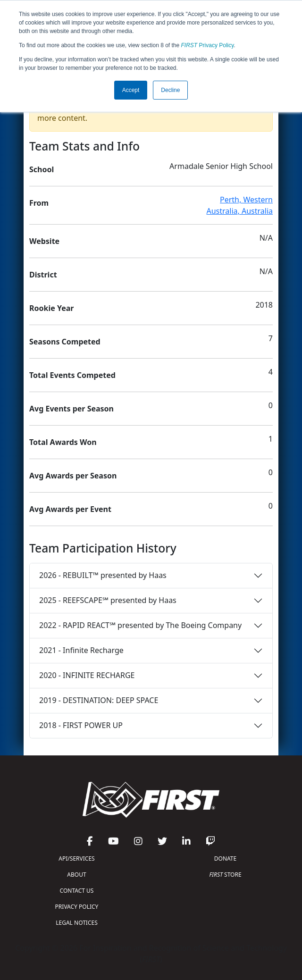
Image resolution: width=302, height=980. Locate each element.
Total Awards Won (63, 442)
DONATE (225, 859)
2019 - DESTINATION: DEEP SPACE (99, 700)
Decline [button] (170, 90)
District (43, 275)
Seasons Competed (65, 342)
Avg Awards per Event (70, 509)
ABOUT (76, 875)
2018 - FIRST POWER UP (81, 725)
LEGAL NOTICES (77, 923)
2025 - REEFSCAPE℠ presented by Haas (108, 600)
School (42, 169)
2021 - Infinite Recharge (81, 650)
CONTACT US (77, 891)
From (39, 203)
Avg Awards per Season (73, 476)
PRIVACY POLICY (77, 907)
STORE (225, 875)
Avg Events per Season (71, 409)
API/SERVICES (76, 859)
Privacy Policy (208, 45)
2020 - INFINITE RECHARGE (87, 675)
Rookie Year (51, 308)
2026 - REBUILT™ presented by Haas (103, 575)
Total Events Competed (72, 375)
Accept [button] (131, 90)
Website (44, 241)
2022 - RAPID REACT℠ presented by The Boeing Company (140, 625)
